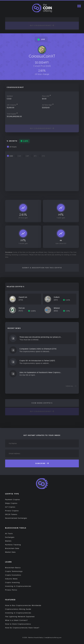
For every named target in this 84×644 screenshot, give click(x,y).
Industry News (11, 579)
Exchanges (10, 537)
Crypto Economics (13, 575)
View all (71, 386)
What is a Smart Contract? (16, 620)
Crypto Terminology (14, 571)
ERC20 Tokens (11, 514)
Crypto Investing (12, 582)
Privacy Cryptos (12, 511)
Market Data (10, 552)
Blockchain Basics (13, 568)
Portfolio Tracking (13, 545)
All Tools (9, 534)
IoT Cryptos (10, 507)
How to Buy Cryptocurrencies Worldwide (23, 605)
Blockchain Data (12, 548)
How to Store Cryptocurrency (18, 624)
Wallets (8, 541)
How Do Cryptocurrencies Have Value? (22, 628)
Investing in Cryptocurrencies (18, 586)
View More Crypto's (42, 403)
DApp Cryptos (11, 503)
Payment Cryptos (13, 500)
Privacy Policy (11, 590)
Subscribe (42, 463)
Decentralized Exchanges (16, 518)
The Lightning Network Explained (20, 617)
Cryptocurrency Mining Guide (18, 609)
